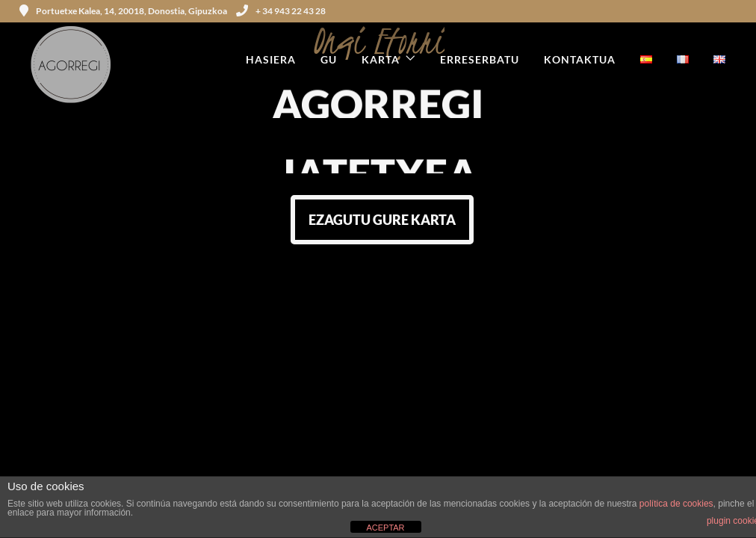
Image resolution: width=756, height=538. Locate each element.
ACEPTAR (385, 528)
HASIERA (271, 59)
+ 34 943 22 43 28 (281, 11)
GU (329, 59)
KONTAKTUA (580, 59)
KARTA (381, 59)
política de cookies (676, 504)
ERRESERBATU (480, 59)
